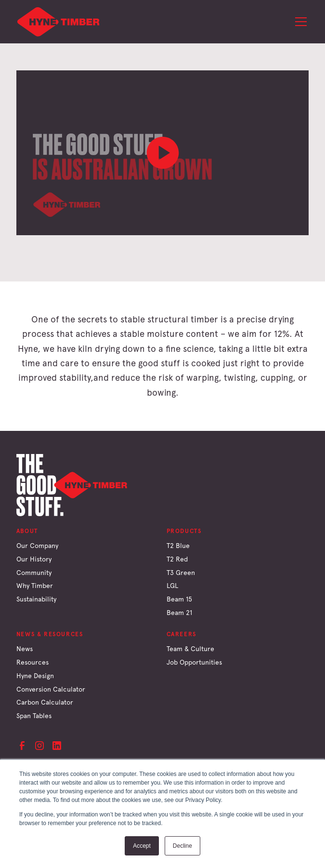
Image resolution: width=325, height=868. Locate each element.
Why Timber (35, 586)
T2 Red (177, 559)
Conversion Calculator (51, 689)
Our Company (37, 546)
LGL (172, 586)
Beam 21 (179, 613)
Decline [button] (182, 846)
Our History (34, 559)
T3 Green (181, 573)
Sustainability (36, 599)
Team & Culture (190, 649)
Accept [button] (142, 846)
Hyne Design (35, 676)
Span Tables (34, 716)
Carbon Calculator (45, 702)
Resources (32, 662)
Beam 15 (179, 599)
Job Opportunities (194, 662)
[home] (59, 22)
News (25, 649)
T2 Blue (178, 546)
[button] (299, 22)
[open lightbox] (163, 153)
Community (34, 573)
